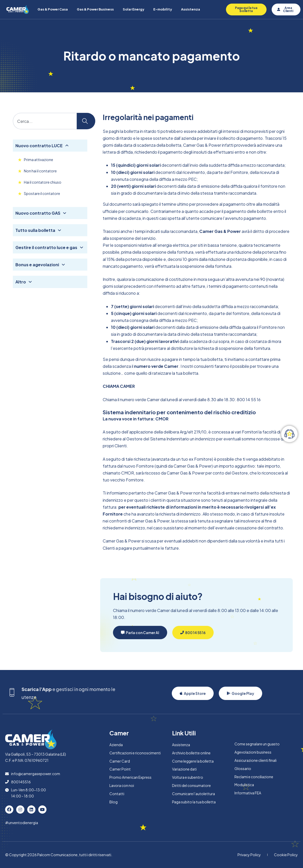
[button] (140, 633)
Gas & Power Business (95, 9)
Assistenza (191, 9)
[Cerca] (86, 121)
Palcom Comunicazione (57, 855)
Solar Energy (134, 9)
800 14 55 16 (249, 400)
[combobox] (45, 121)
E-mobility (163, 9)
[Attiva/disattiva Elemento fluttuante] (289, 434)
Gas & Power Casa (53, 9)
